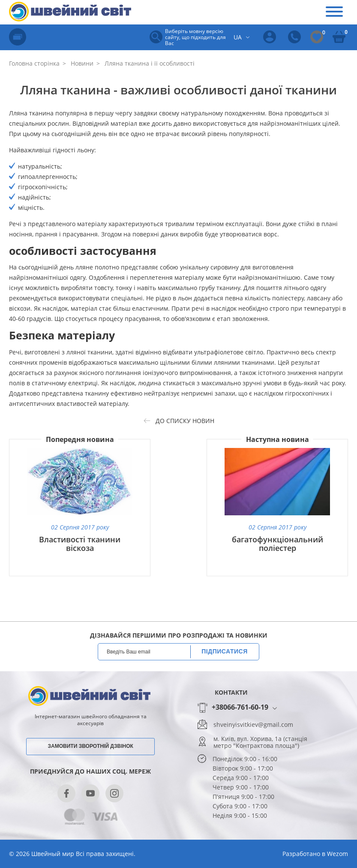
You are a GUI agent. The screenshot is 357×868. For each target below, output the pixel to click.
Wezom (337, 854)
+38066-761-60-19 (240, 708)
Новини (81, 63)
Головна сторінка (34, 63)
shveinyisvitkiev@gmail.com (253, 725)
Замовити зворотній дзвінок (91, 746)
